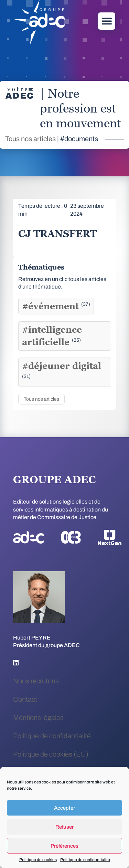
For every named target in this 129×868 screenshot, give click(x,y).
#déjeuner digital (62, 370)
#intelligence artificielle (52, 336)
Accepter (64, 808)
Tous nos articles (30, 139)
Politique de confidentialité (85, 860)
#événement (56, 306)
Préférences (64, 846)
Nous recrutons (36, 681)
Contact (25, 699)
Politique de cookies (38, 860)
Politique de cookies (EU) (51, 754)
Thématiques (41, 267)
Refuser (64, 827)
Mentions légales (38, 718)
